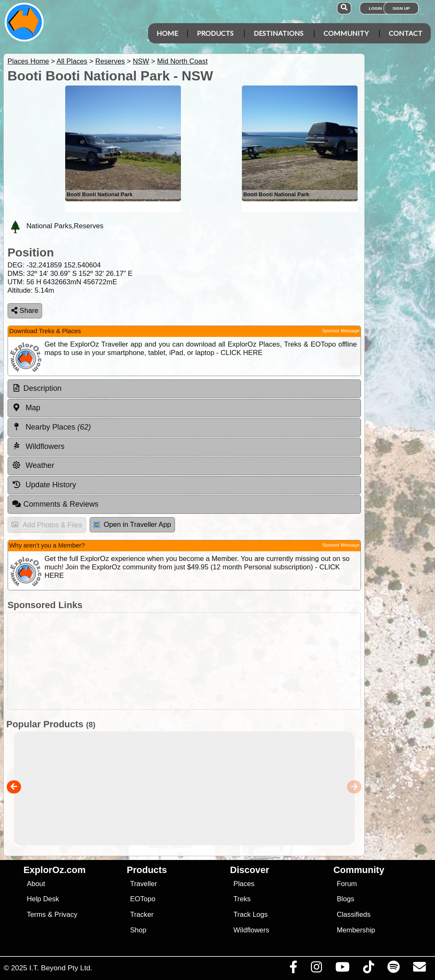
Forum (347, 884)
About (36, 884)
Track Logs (251, 915)
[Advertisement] (182, 661)
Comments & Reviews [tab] (55, 504)
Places (244, 884)
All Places (72, 61)
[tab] (184, 389)
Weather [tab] (33, 465)
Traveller (143, 884)
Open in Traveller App (132, 525)
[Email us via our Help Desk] (419, 969)
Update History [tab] (44, 485)
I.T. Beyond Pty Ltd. (61, 968)
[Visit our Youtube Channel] (342, 969)
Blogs (345, 899)
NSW (141, 61)
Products (215, 33)
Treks (242, 899)
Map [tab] (26, 408)
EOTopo (143, 899)
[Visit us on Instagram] (316, 969)
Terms (36, 915)
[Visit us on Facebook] (293, 969)
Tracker (142, 915)
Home (167, 33)
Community (346, 33)
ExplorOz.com (55, 870)
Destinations (279, 33)
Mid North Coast (182, 61)
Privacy (66, 915)
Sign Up (401, 8)
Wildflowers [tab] (38, 446)
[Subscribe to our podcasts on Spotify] (393, 969)
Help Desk (43, 899)
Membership (356, 930)
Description (43, 388)
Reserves (110, 61)
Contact (406, 33)
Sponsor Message (341, 331)
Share (25, 311)
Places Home (28, 61)
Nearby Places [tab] (51, 427)
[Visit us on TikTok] (368, 969)
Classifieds (353, 915)
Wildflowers (251, 930)
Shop (138, 930)
